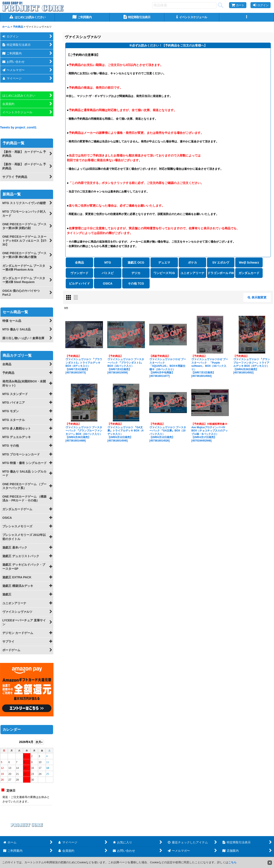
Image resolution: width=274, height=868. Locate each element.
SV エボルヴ (221, 262)
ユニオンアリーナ (192, 273)
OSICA (108, 283)
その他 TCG (136, 283)
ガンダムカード (249, 273)
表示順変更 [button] (257, 297)
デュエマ (164, 262)
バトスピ (108, 273)
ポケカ (192, 262)
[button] (247, 17)
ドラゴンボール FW (221, 273)
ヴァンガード (79, 273)
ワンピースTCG (164, 273)
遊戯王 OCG (136, 262)
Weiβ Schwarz (249, 262)
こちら (232, 862)
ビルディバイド (79, 283)
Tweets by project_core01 (18, 127)
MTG (108, 262)
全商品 (79, 262)
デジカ (136, 273)
